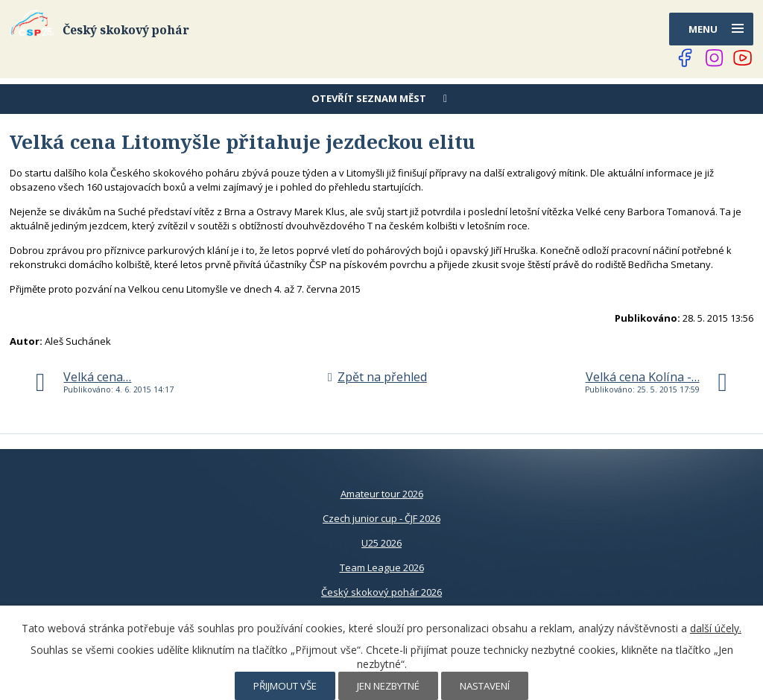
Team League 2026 (382, 567)
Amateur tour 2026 (382, 494)
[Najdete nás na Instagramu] (715, 58)
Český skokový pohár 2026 (381, 592)
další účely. (716, 628)
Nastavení (485, 686)
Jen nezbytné (388, 686)
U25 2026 (381, 543)
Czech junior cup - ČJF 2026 (381, 518)
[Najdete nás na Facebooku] (686, 58)
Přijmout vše (285, 686)
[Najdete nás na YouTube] (743, 58)
